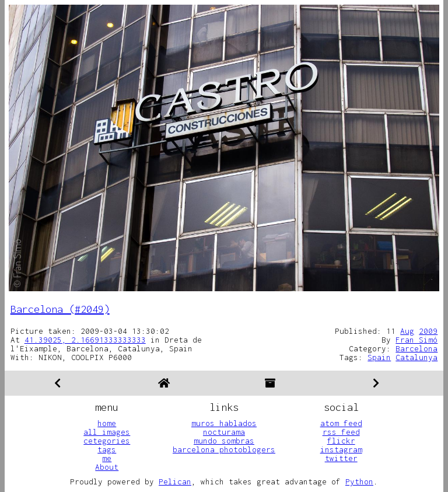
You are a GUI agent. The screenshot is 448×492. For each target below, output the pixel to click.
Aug (407, 331)
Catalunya (416, 357)
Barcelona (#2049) (60, 309)
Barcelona (416, 348)
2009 (428, 331)
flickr (341, 441)
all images (107, 432)
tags (107, 449)
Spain (379, 357)
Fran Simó (416, 340)
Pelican (175, 481)
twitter (341, 458)
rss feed (341, 432)
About (107, 467)
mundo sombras (224, 441)
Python (359, 481)
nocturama (224, 432)
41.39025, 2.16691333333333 (85, 340)
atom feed (341, 423)
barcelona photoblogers (224, 449)
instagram (341, 449)
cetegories (107, 441)
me (107, 458)
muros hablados (224, 423)
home (107, 423)
